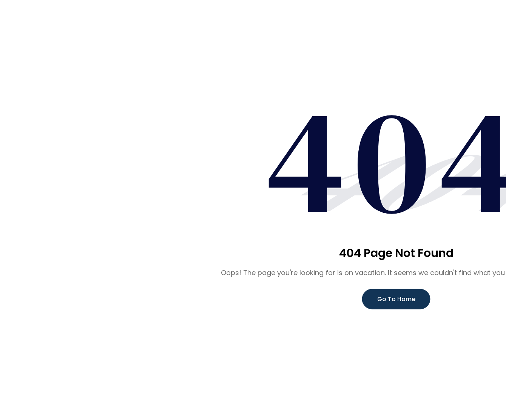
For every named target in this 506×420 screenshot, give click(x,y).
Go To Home (396, 299)
